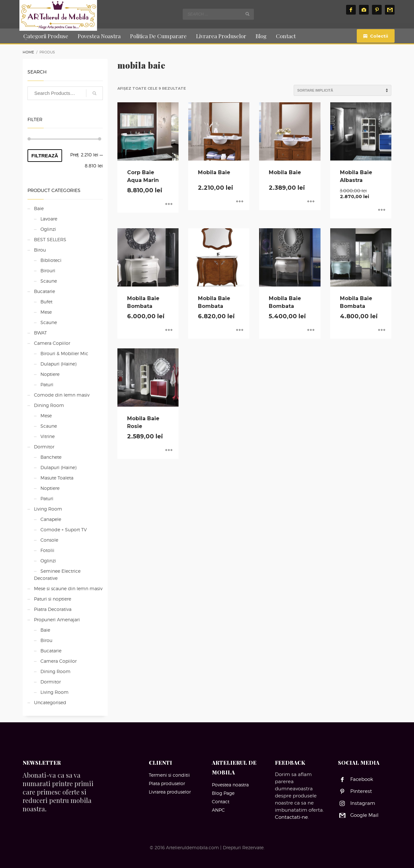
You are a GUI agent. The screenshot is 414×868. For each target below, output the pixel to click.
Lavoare (49, 219)
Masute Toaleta (57, 478)
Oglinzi (48, 229)
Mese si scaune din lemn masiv (68, 588)
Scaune (49, 281)
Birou (40, 250)
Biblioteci (51, 260)
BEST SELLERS (50, 239)
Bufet (46, 302)
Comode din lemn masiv (62, 395)
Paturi (47, 384)
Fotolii (47, 550)
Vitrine (48, 436)
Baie (39, 208)
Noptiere (50, 374)
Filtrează (45, 156)
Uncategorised (50, 702)
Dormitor (44, 447)
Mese (46, 312)
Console (49, 540)
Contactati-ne (291, 817)
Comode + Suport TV (64, 530)
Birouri (48, 271)
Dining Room (49, 405)
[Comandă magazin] (343, 90)
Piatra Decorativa (53, 609)
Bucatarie (44, 291)
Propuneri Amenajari (57, 620)
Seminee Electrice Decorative (57, 575)
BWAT (40, 333)
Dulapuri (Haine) (58, 364)
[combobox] (218, 14)
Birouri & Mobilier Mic (64, 353)
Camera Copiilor (52, 343)
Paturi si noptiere (53, 599)
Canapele (51, 519)
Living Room (48, 509)
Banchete (51, 457)
